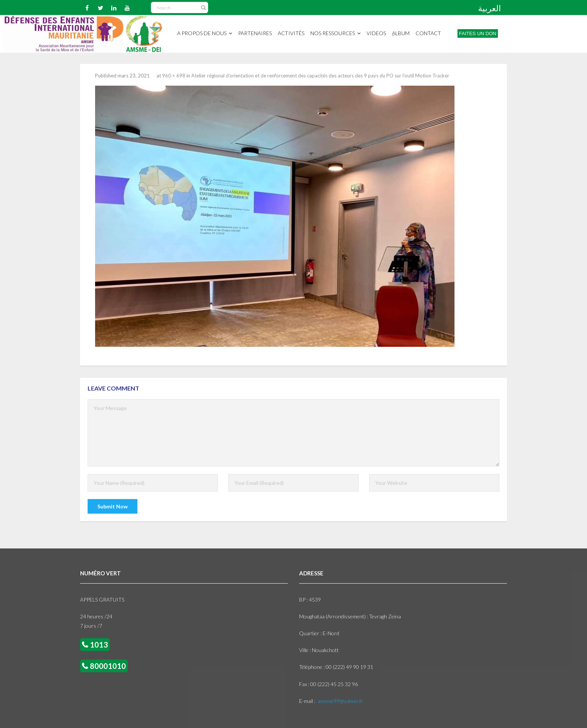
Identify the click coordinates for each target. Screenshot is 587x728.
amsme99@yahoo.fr (340, 701)
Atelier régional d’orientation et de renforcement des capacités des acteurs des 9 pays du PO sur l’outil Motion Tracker (320, 76)
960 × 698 (174, 76)
